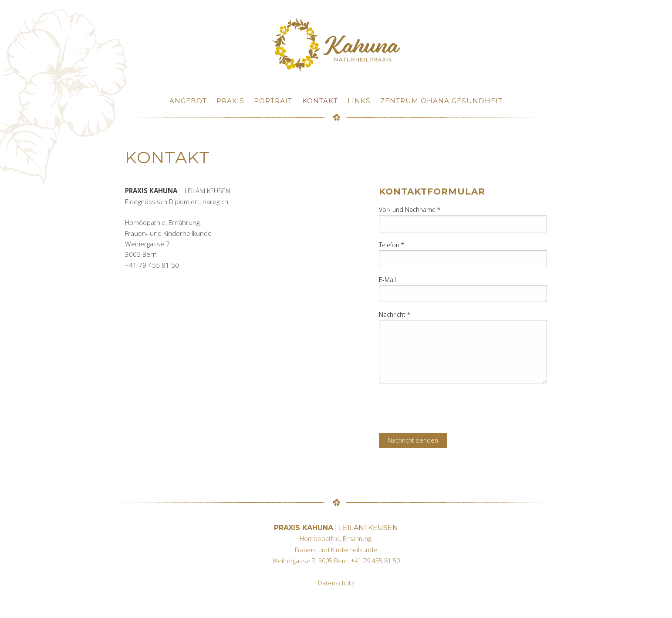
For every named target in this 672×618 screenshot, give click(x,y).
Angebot (188, 101)
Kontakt (320, 101)
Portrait (273, 101)
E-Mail (387, 280)
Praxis (230, 101)
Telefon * (392, 245)
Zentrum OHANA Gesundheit (441, 101)
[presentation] (445, 407)
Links (359, 101)
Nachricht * (395, 314)
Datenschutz (336, 583)
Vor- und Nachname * (410, 210)
